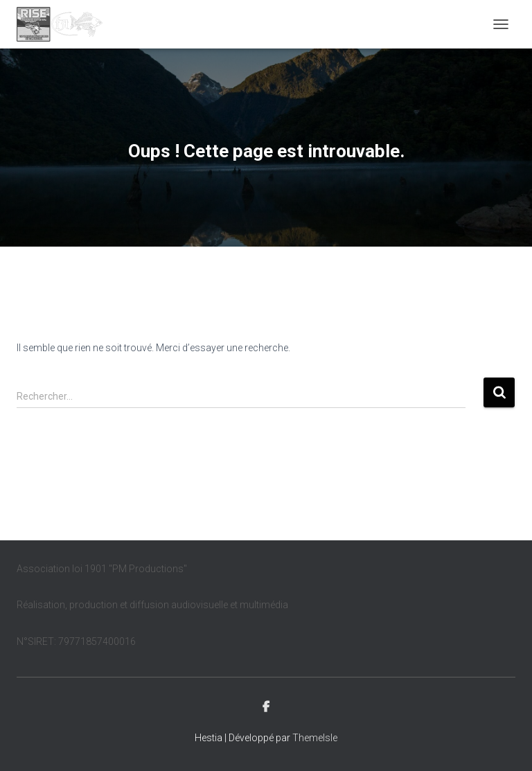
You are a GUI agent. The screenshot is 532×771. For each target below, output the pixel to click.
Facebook (266, 707)
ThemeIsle (315, 738)
